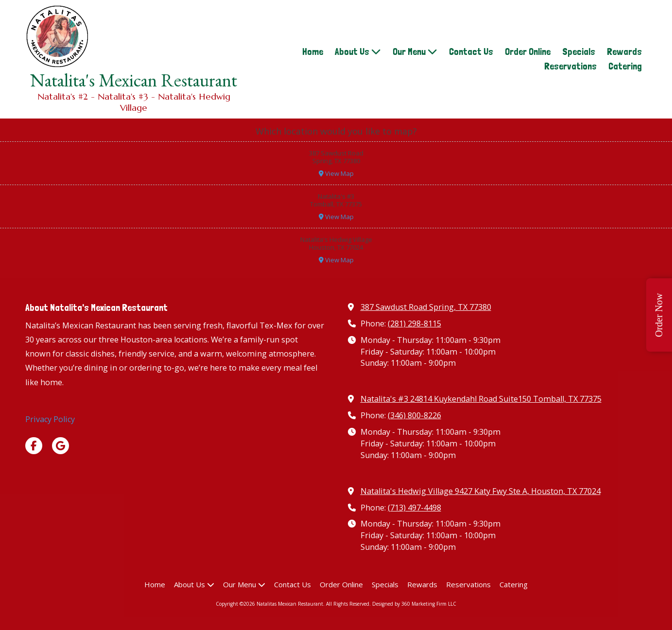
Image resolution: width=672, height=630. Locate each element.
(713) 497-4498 (414, 508)
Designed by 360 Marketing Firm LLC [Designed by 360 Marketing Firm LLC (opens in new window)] (414, 604)
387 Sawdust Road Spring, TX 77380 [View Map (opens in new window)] (426, 307)
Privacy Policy (50, 419)
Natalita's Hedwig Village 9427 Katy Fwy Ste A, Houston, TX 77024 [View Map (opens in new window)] (481, 491)
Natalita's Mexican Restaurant (134, 80)
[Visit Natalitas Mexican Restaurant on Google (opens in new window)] (60, 446)
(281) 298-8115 (414, 324)
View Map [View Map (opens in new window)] (336, 173)
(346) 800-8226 (414, 415)
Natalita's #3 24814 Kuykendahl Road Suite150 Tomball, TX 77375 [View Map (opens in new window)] (481, 399)
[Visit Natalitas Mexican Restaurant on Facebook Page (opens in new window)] (34, 446)
